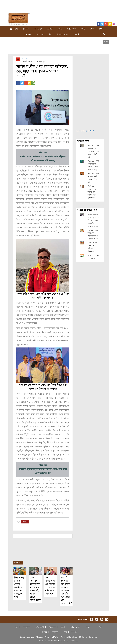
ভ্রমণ (60, 29)
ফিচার (83, 29)
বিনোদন (50, 29)
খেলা (92, 29)
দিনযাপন (74, 632)
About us (39, 637)
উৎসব (101, 29)
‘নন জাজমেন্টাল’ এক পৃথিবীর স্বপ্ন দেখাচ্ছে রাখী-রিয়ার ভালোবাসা (50, 586)
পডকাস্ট (76, 34)
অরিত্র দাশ (25, 59)
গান (50, 34)
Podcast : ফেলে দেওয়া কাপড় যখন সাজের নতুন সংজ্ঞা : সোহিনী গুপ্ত (94, 151)
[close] (106, 42)
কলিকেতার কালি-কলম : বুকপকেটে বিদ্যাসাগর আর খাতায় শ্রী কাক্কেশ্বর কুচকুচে (93, 220)
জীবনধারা (40, 34)
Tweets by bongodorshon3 (85, 131)
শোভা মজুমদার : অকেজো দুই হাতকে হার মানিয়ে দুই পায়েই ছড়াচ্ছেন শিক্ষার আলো (35, 589)
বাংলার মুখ (38, 29)
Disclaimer (83, 637)
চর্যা (16, 29)
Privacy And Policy (52, 637)
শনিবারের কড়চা (62, 34)
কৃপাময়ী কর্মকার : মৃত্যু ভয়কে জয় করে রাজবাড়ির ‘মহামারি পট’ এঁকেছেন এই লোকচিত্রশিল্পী (67, 591)
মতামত (29, 34)
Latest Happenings (27, 637)
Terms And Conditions (69, 637)
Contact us (93, 637)
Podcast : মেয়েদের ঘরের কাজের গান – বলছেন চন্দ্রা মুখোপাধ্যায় (93, 192)
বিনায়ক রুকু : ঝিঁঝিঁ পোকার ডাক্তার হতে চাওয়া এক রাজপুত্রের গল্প (19, 587)
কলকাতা (26, 29)
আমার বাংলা (71, 29)
